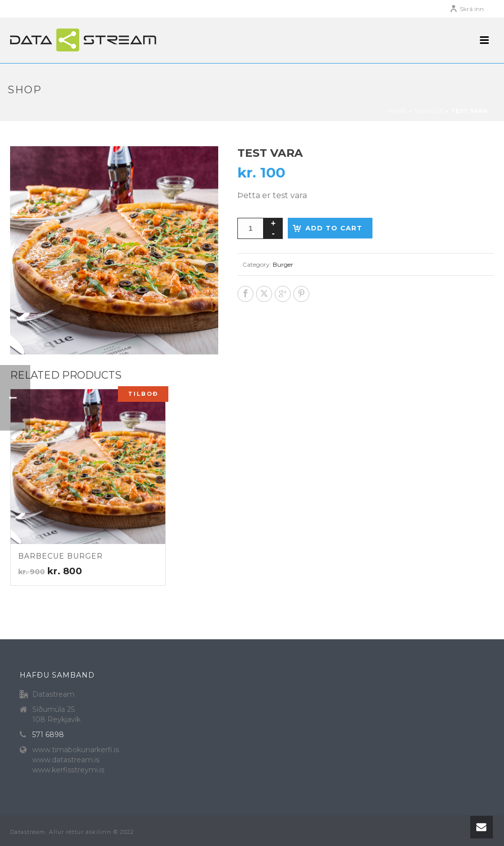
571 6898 (48, 735)
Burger (283, 264)
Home (397, 111)
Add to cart (334, 228)
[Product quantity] (250, 228)
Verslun (429, 111)
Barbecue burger (60, 556)
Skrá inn (467, 9)
